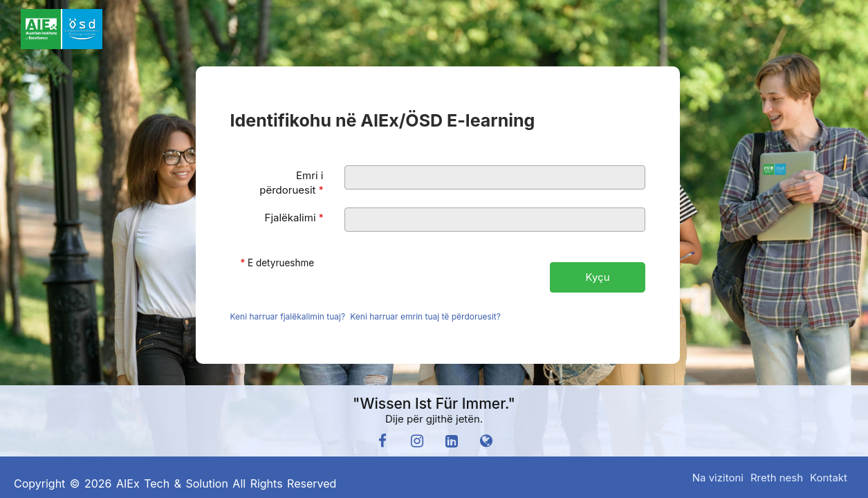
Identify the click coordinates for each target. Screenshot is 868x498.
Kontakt (829, 478)
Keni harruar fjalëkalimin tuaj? (288, 316)
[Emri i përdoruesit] (495, 177)
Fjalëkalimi (294, 218)
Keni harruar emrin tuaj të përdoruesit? (425, 316)
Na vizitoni (718, 478)
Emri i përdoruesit (291, 183)
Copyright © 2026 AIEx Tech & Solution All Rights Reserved (175, 483)
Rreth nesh (777, 478)
